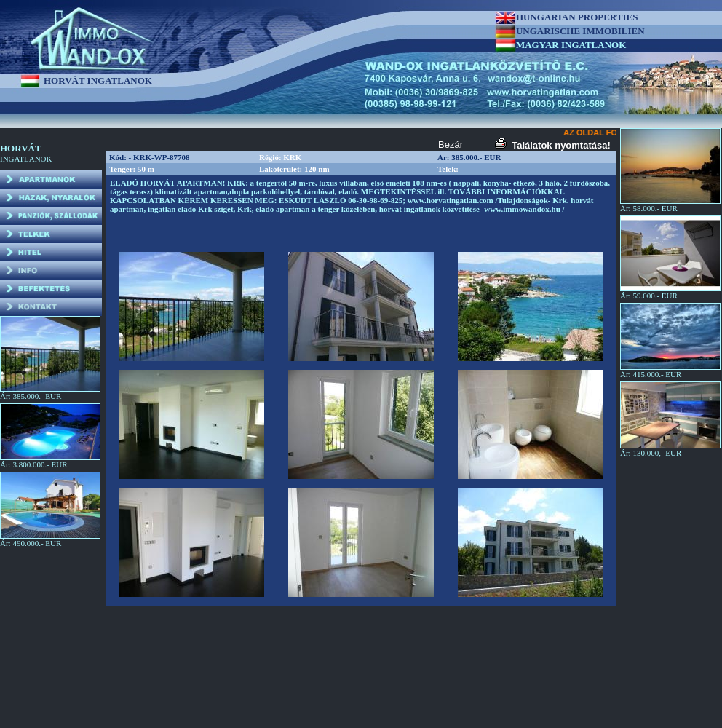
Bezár (451, 145)
